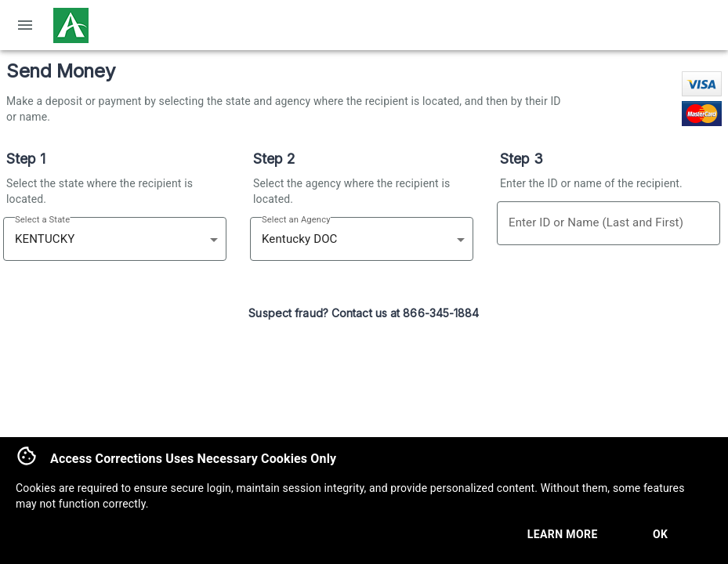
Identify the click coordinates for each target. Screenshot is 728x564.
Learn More (563, 535)
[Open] (214, 240)
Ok (661, 535)
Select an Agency (296, 220)
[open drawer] (25, 25)
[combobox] (97, 239)
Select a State (42, 220)
